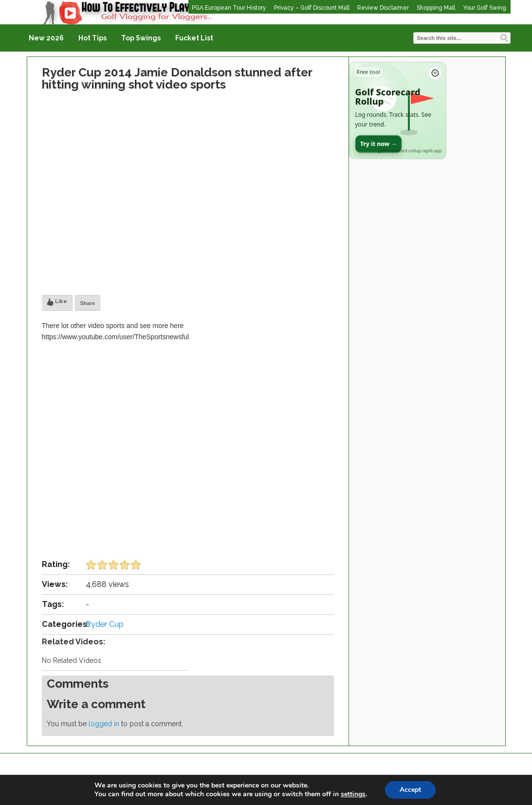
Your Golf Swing (485, 8)
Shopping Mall (436, 8)
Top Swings (141, 38)
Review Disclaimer (383, 8)
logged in (104, 724)
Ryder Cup (105, 624)
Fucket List (194, 38)
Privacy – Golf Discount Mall (312, 8)
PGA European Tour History (229, 8)
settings (353, 794)
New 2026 (46, 38)
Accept (410, 790)
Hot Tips (92, 38)
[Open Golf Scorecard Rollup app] (398, 110)
